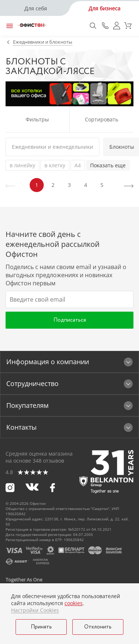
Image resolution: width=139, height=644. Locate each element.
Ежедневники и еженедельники (52, 147)
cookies (74, 603)
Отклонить (98, 627)
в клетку (55, 165)
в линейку (22, 165)
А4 (78, 165)
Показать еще (108, 165)
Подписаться (70, 320)
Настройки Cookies (35, 610)
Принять (41, 627)
